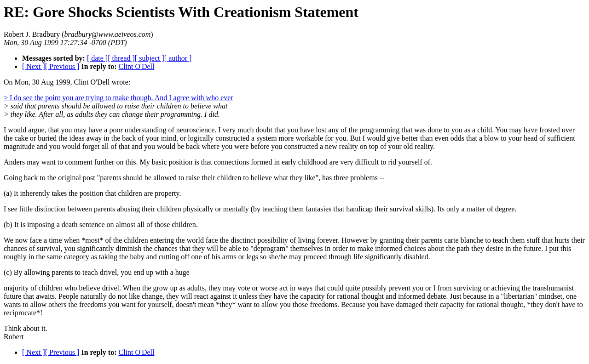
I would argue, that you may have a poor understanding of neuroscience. (111, 130)
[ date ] (97, 58)
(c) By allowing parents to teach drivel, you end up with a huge (97, 272)
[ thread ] (121, 58)
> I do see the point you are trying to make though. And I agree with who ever (118, 98)
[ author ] (178, 58)
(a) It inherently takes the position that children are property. (92, 193)
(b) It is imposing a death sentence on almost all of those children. (101, 225)
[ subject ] (150, 58)
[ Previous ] (62, 66)
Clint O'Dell (136, 66)
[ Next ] (34, 66)
